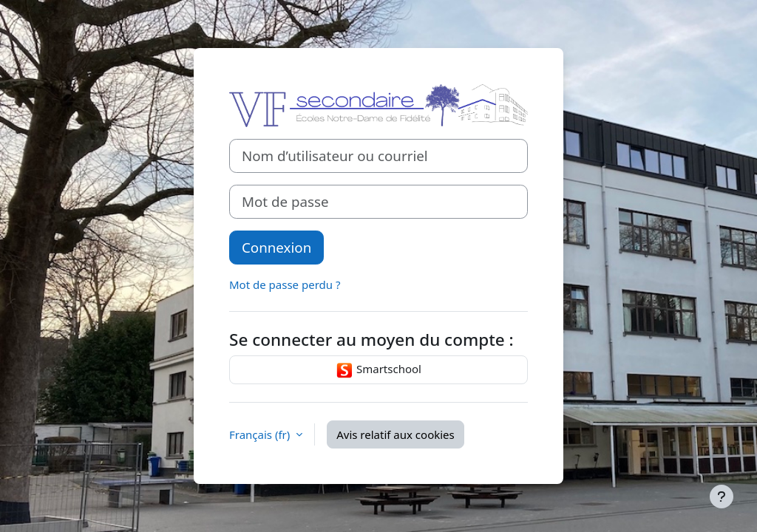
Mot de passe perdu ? (285, 284)
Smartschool (378, 370)
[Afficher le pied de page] (722, 497)
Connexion (276, 247)
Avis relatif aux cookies (396, 434)
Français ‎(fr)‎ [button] (261, 434)
